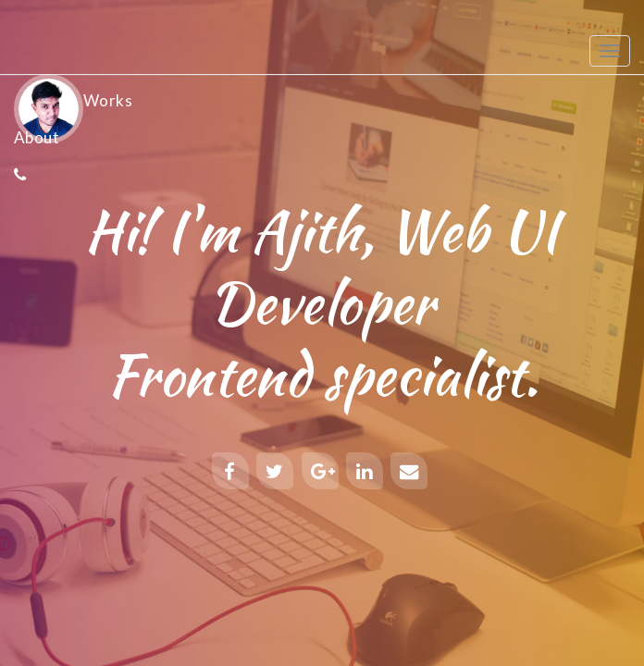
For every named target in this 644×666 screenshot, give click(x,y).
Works (108, 100)
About (37, 137)
